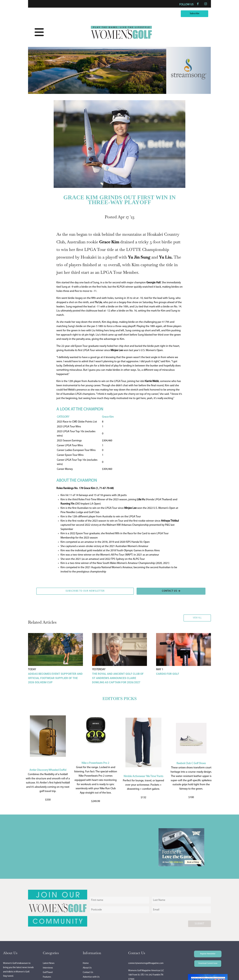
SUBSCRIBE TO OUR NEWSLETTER (55, 590)
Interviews (48, 968)
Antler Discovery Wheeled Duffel (48, 770)
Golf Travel (48, 972)
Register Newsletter (204, 953)
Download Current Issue (205, 962)
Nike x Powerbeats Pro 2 (95, 763)
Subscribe (203, 12)
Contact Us (88, 972)
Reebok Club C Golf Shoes (191, 763)
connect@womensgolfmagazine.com (146, 963)
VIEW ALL (206, 617)
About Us (87, 968)
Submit (200, 924)
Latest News (49, 963)
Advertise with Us (91, 977)
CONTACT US (144, 590)
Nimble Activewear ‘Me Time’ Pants (143, 776)
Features (47, 977)
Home (86, 963)
